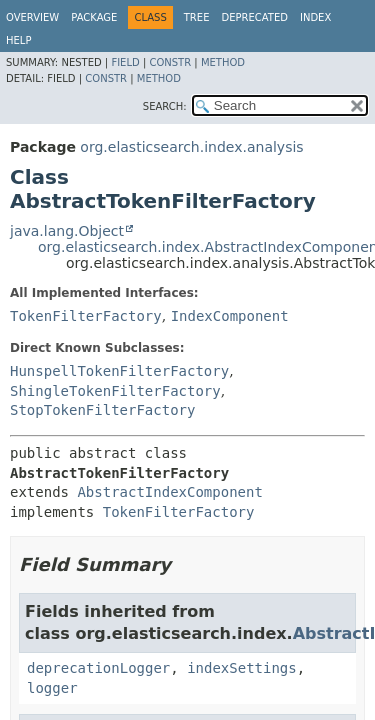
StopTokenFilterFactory (102, 410)
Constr (170, 62)
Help (18, 40)
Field (125, 62)
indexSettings (242, 668)
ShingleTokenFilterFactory (115, 391)
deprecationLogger (98, 668)
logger (52, 688)
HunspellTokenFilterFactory (119, 371)
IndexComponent (230, 316)
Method (223, 62)
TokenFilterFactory (86, 316)
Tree (197, 17)
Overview (32, 17)
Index (315, 17)
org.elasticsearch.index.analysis (191, 147)
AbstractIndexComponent (169, 492)
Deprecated (254, 17)
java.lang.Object (67, 231)
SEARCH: (165, 106)
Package (94, 17)
